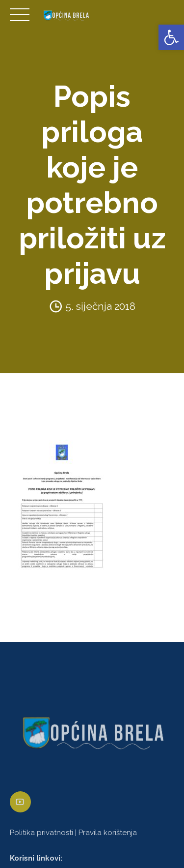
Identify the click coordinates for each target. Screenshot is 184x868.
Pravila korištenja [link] (108, 833)
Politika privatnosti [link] (41, 833)
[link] (171, 37)
